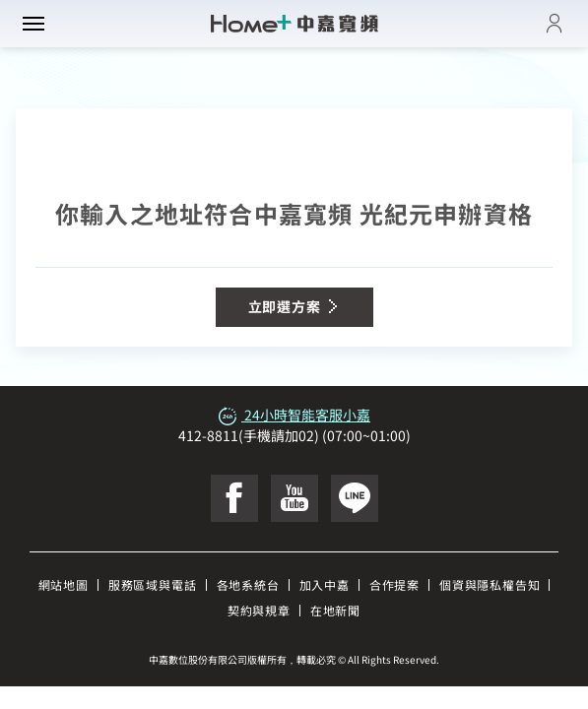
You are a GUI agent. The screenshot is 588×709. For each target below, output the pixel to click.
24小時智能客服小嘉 (294, 415)
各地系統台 (248, 584)
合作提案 (394, 584)
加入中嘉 (325, 584)
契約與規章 (259, 610)
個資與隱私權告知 (490, 584)
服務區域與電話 (153, 584)
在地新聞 (335, 610)
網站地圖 (64, 584)
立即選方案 (294, 306)
